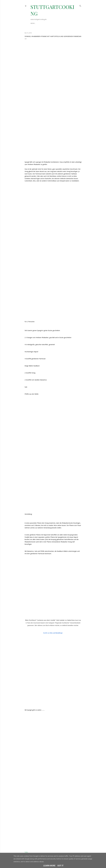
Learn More (49, 866)
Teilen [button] (26, 852)
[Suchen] (80, 6)
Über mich (34, 23)
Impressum (43, 23)
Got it (60, 866)
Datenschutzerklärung (58, 23)
